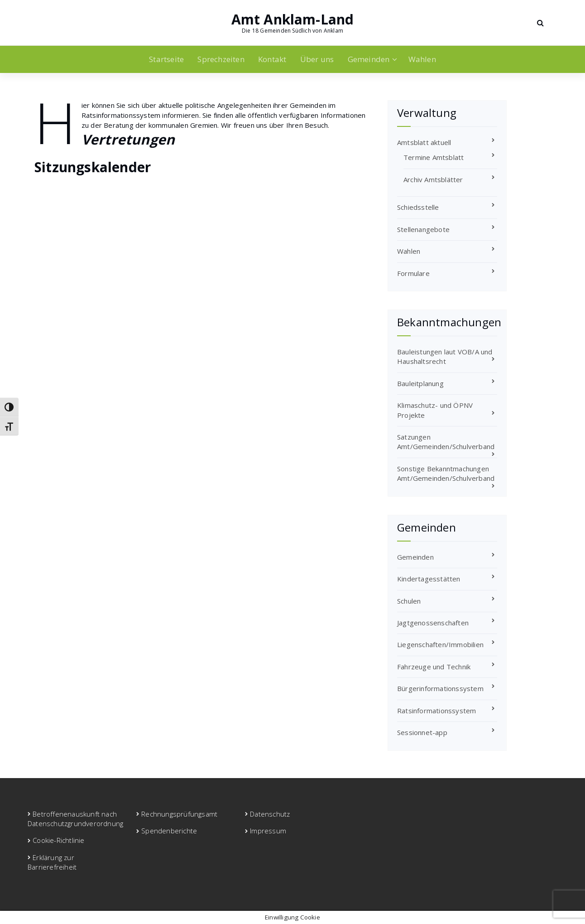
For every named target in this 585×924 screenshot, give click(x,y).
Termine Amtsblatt (434, 157)
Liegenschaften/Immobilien (440, 644)
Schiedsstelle (418, 207)
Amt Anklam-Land (293, 19)
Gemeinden (369, 59)
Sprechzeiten (221, 59)
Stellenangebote (423, 229)
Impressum (268, 831)
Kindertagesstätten (429, 579)
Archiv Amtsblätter (433, 179)
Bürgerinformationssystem (440, 688)
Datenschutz (270, 814)
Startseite (166, 59)
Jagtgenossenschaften (433, 623)
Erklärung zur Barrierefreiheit (52, 862)
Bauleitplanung (420, 383)
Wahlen (422, 59)
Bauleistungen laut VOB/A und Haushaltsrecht (445, 356)
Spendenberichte (169, 831)
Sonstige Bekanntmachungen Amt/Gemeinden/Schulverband (446, 473)
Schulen (409, 601)
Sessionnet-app (422, 732)
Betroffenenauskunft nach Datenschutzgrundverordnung (75, 819)
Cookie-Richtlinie (58, 840)
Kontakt (272, 59)
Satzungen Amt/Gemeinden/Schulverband (446, 442)
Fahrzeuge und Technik (434, 667)
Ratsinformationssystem (436, 711)
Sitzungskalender (93, 167)
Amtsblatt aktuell (424, 142)
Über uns (317, 59)
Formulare (413, 273)
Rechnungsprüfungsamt (179, 814)
